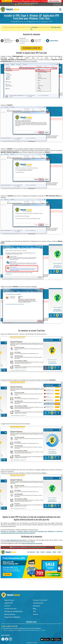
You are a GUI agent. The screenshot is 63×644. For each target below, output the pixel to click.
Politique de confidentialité (13, 611)
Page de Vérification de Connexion (32, 543)
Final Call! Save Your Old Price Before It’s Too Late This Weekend (22, 628)
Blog (34, 609)
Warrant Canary (10, 614)
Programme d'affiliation (12, 617)
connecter (34, 27)
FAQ (34, 611)
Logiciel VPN (9, 603)
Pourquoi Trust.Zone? (40, 600)
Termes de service (10, 609)
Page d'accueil (9, 600)
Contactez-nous (38, 603)
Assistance (37, 606)
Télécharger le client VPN (31, 48)
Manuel (36, 614)
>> (55, 1)
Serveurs (7, 606)
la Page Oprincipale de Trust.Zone (15, 540)
